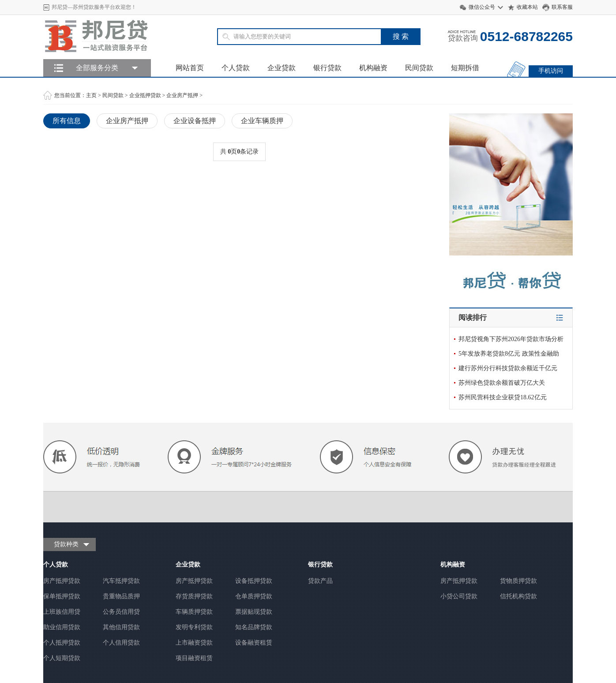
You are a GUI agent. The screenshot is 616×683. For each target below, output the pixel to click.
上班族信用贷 (62, 612)
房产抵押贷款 (62, 581)
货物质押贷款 (518, 581)
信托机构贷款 (518, 596)
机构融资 (373, 68)
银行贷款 (327, 68)
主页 (91, 95)
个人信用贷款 (121, 643)
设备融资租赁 (254, 643)
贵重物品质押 (121, 596)
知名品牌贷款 (254, 627)
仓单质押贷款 (254, 596)
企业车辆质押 (262, 121)
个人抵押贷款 (62, 643)
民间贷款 (419, 68)
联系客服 (562, 7)
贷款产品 (320, 581)
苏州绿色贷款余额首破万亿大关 (502, 383)
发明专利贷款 (194, 627)
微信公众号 (482, 7)
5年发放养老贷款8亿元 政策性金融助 (509, 354)
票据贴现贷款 (254, 612)
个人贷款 (236, 68)
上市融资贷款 (194, 643)
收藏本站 (527, 7)
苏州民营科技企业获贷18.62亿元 (503, 397)
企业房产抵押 (182, 95)
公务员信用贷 (121, 612)
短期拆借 (465, 68)
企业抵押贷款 (145, 95)
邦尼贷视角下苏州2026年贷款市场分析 (511, 339)
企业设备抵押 (195, 121)
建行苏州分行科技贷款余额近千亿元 (508, 368)
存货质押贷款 (194, 596)
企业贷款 (282, 68)
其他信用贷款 (121, 627)
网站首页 (190, 68)
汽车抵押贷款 (121, 581)
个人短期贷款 (62, 658)
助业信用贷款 (62, 627)
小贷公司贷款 (459, 596)
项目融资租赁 (194, 658)
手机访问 (551, 71)
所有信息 (67, 121)
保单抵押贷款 (62, 596)
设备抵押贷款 (254, 581)
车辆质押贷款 (194, 612)
